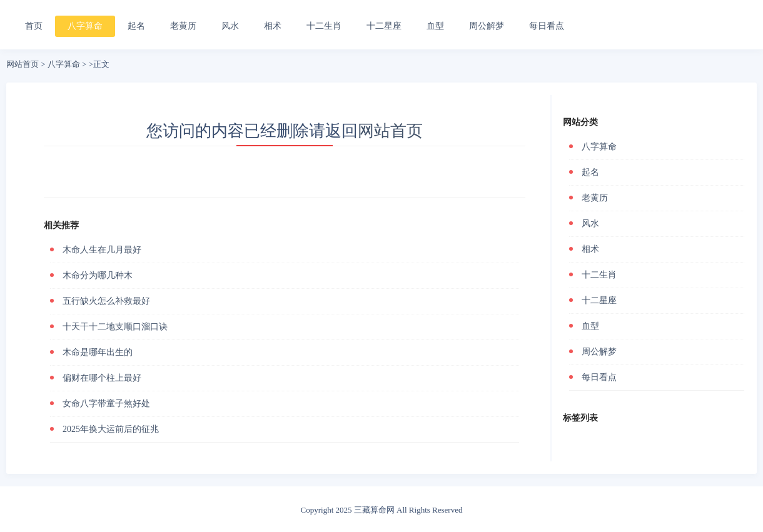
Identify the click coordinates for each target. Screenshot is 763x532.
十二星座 (384, 26)
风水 (230, 26)
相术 (273, 26)
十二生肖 (324, 26)
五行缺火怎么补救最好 (106, 301)
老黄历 (183, 26)
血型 (435, 26)
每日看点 (547, 26)
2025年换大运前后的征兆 (111, 429)
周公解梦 (487, 26)
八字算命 (85, 26)
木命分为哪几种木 (98, 275)
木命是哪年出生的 (98, 352)
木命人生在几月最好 (102, 250)
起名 (136, 26)
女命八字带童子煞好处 (106, 404)
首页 (34, 26)
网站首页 (23, 64)
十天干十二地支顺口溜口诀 (115, 327)
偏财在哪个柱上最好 (102, 378)
